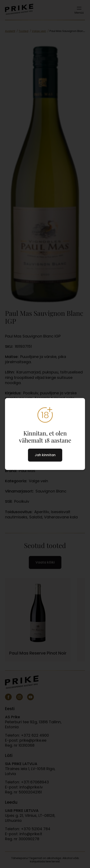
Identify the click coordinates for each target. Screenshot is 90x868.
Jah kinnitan (45, 455)
